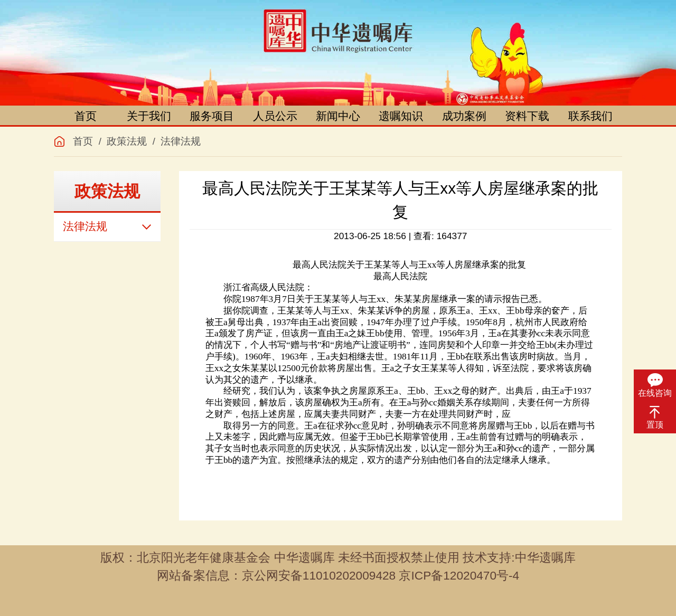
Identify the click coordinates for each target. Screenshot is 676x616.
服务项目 (212, 116)
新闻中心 (338, 116)
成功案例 (464, 116)
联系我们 (590, 116)
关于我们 (149, 116)
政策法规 (127, 141)
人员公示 (275, 116)
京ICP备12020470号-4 (459, 575)
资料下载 (527, 116)
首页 (86, 116)
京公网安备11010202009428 (319, 575)
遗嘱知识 (401, 116)
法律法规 (181, 141)
